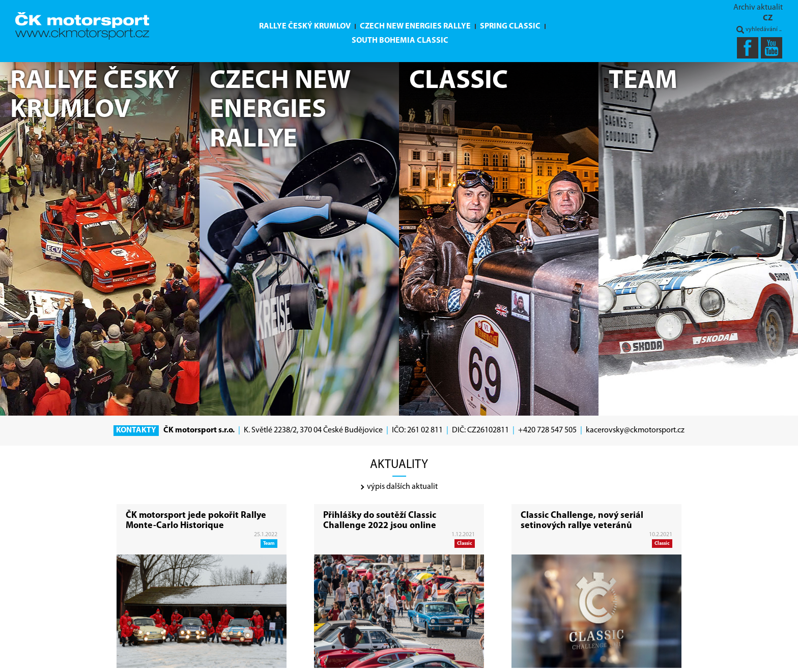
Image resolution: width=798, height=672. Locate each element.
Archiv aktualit (758, 8)
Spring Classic (510, 26)
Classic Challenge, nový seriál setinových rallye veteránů (582, 521)
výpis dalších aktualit (399, 487)
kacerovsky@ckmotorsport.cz (635, 430)
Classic (465, 544)
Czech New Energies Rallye (415, 26)
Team (269, 544)
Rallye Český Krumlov (305, 26)
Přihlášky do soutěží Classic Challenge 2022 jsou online (380, 521)
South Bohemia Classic (400, 41)
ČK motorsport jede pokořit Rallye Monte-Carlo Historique (196, 521)
